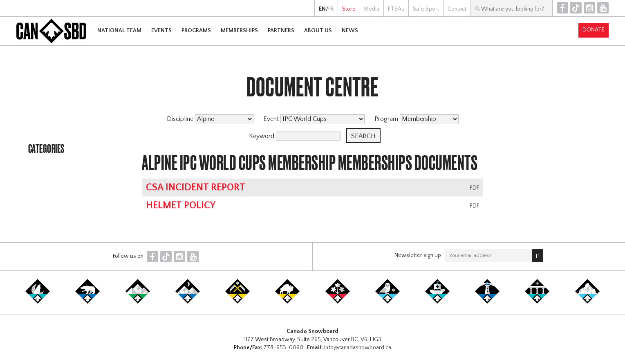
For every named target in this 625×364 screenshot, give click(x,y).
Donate (594, 30)
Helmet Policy (181, 205)
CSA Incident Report (196, 188)
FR (331, 9)
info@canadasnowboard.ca (358, 348)
